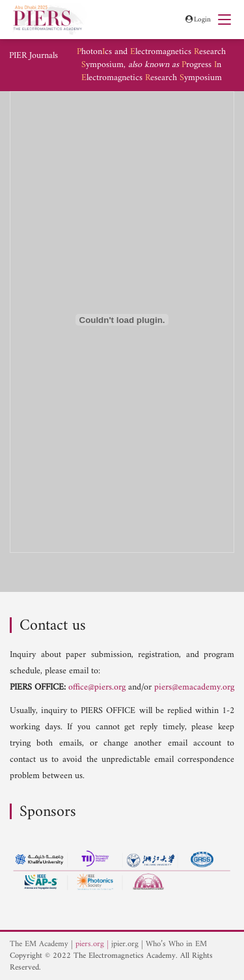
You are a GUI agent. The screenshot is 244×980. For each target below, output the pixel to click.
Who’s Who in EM (176, 944)
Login (197, 20)
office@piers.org (97, 687)
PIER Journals (34, 56)
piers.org (90, 944)
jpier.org (125, 944)
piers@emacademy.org (194, 687)
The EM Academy (39, 944)
